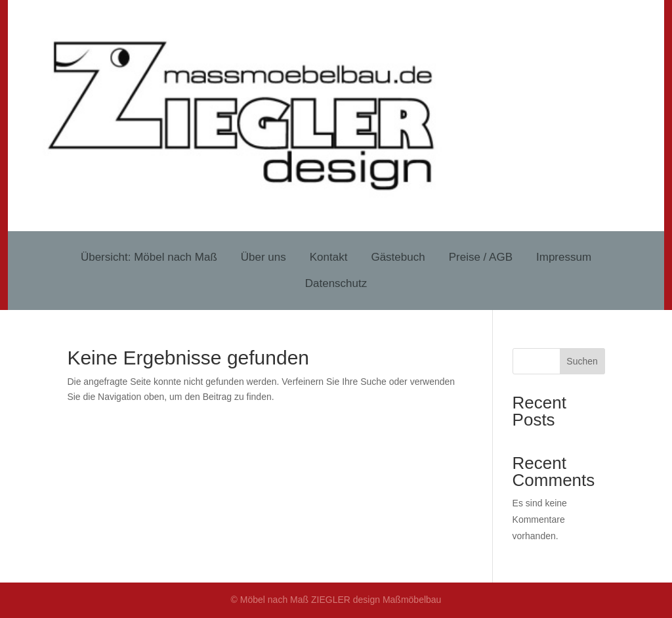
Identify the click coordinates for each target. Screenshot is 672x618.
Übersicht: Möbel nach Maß (149, 257)
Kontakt (329, 257)
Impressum (564, 257)
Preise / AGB (481, 257)
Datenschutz (336, 283)
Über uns (263, 257)
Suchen (582, 361)
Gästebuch (398, 257)
